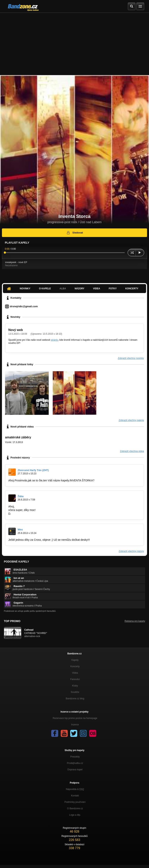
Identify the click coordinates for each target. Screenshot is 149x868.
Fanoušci (75, 679)
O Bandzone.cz (75, 808)
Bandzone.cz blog (75, 699)
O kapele (45, 289)
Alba (63, 289)
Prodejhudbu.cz (75, 763)
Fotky (113, 289)
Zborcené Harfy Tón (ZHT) (33, 470)
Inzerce (75, 725)
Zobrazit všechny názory (131, 551)
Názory (80, 289)
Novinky (25, 289)
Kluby (75, 686)
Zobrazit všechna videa (132, 451)
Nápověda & (75, 789)
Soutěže (75, 692)
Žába (21, 496)
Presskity (75, 757)
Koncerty (132, 289)
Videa (97, 289)
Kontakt (75, 796)
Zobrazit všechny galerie (131, 420)
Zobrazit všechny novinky (131, 358)
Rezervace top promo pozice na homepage (75, 718)
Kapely (75, 660)
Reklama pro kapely (135, 621)
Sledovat (75, 233)
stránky (55, 340)
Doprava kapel (75, 770)
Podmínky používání (75, 802)
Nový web (16, 330)
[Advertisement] (74, 42)
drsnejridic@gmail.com (24, 306)
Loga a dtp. (75, 815)
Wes (20, 530)
